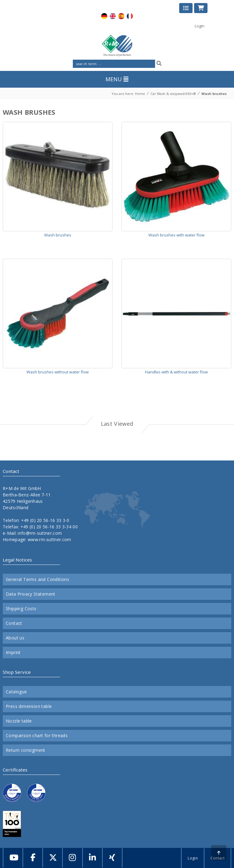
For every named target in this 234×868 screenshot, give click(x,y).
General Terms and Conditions (37, 579)
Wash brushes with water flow (176, 235)
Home (140, 94)
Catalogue (16, 692)
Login (200, 26)
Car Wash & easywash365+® (173, 94)
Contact (14, 623)
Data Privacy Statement (31, 594)
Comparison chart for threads (37, 736)
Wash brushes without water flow (58, 372)
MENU (117, 79)
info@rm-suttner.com (40, 533)
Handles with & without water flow (176, 372)
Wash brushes (214, 94)
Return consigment (26, 750)
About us (15, 638)
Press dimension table (29, 706)
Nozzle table (19, 721)
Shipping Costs (21, 609)
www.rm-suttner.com (49, 539)
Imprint (13, 653)
